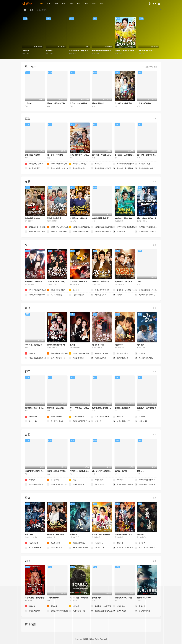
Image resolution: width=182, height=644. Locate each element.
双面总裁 (140, 353)
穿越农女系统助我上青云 (148, 51)
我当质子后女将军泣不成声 (125, 103)
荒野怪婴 (141, 534)
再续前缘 (49, 51)
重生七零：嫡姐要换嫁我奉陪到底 (150, 155)
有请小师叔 (97, 480)
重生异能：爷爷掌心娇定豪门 (103, 155)
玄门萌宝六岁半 (99, 548)
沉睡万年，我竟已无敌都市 (103, 282)
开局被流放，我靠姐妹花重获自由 (83, 218)
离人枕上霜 (31, 421)
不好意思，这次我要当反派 (124, 290)
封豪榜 (117, 295)
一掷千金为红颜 (76, 295)
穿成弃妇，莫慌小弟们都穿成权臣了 (58, 232)
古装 (86, 3)
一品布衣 (28, 103)
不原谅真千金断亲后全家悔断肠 (36, 295)
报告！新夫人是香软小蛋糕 (103, 408)
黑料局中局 (31, 417)
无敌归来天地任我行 (56, 290)
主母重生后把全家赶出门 (58, 164)
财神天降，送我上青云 (56, 408)
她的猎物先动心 (121, 358)
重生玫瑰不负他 (143, 164)
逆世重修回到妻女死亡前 (146, 290)
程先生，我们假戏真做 (79, 353)
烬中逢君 (118, 480)
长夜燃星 (72, 51)
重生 (49, 3)
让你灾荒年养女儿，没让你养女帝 (60, 218)
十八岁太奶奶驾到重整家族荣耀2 (82, 103)
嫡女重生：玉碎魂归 (55, 155)
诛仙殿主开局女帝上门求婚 (80, 548)
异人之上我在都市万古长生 (146, 548)
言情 (71, 3)
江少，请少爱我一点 (56, 358)
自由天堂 (30, 353)
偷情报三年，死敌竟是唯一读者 (37, 282)
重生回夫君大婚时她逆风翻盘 (102, 168)
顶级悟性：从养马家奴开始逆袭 (127, 218)
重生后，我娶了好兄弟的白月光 (59, 103)
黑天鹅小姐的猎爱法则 (56, 345)
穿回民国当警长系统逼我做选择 (102, 232)
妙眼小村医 (141, 421)
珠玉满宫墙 (53, 480)
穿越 (56, 3)
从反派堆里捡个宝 (121, 421)
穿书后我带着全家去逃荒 (124, 227)
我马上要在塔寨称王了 (101, 417)
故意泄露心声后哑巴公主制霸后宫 (58, 484)
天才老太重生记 (32, 168)
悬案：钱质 (29, 534)
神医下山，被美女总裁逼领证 (36, 345)
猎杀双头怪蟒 (54, 543)
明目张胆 (141, 345)
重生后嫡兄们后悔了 (34, 164)
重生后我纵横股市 (99, 103)
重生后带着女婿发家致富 (124, 164)
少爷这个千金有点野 (100, 290)
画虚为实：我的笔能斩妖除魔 (59, 534)
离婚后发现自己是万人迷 (80, 421)
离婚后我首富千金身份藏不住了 (146, 295)
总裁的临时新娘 (76, 358)
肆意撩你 (96, 421)
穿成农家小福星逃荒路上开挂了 (146, 227)
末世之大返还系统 (144, 103)
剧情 (101, 3)
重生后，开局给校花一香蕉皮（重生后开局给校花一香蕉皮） (80, 164)
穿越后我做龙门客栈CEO (146, 232)
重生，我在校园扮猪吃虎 (147, 218)
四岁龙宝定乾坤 (76, 484)
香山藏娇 (30, 480)
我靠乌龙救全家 (76, 417)
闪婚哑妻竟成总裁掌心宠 (36, 358)
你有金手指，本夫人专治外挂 (146, 484)
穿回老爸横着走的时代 (101, 218)
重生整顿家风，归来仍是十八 (146, 168)
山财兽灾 (140, 543)
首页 (41, 3)
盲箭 (72, 480)
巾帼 (139, 282)
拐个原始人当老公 (55, 421)
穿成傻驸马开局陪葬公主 (125, 51)
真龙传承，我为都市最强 (147, 408)
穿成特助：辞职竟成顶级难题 (81, 282)
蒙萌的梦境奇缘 (32, 611)
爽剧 (64, 3)
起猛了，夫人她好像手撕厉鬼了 (104, 534)
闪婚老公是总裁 (99, 358)
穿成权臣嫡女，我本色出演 (124, 484)
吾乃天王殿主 (32, 543)
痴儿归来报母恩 (54, 295)
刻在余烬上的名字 (99, 353)
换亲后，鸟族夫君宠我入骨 (58, 471)
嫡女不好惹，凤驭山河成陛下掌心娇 (39, 471)
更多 (155, 118)
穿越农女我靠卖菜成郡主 (102, 227)
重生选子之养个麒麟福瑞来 (124, 168)
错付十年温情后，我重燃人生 (81, 408)
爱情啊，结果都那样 (122, 408)
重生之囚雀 (97, 164)
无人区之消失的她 (33, 548)
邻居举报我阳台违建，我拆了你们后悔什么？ (42, 218)
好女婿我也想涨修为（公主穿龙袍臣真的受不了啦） (146, 480)
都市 (79, 3)
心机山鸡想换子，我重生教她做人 (83, 155)
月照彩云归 (119, 345)
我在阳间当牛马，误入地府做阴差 (128, 534)
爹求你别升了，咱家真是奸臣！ (104, 471)
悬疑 (94, 3)
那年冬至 (118, 417)
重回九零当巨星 (99, 295)
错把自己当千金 (54, 417)
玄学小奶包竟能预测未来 (36, 290)
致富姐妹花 (119, 232)
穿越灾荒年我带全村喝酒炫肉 (36, 232)
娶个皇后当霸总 (121, 353)
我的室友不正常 (54, 548)
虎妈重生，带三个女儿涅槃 (35, 408)
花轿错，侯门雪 (121, 471)
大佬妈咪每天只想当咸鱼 (58, 353)
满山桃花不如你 (98, 345)
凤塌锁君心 (97, 543)
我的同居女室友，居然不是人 (59, 282)
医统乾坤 (73, 534)
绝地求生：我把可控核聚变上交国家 (124, 548)
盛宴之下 (73, 345)
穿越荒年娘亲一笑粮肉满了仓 (80, 232)
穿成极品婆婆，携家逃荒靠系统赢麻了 (107, 51)
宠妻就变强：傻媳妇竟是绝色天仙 (128, 282)
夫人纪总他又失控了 (144, 358)
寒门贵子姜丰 (98, 484)
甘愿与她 (140, 417)
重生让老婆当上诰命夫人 (58, 168)
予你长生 (74, 290)
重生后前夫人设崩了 (33, 155)
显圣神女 (141, 471)
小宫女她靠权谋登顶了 (35, 484)
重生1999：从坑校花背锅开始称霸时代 (130, 155)
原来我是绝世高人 (77, 543)
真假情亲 (26, 51)
